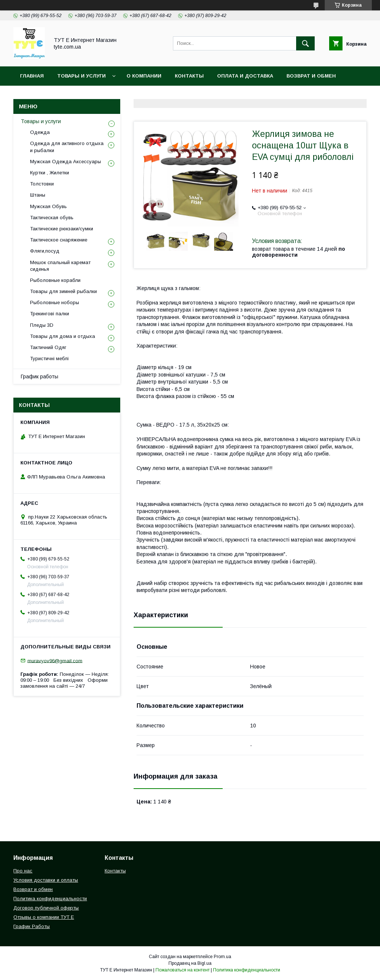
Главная (32, 76)
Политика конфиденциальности (69, 95)
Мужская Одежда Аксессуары (65, 162)
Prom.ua (222, 957)
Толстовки (42, 184)
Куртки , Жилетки (50, 173)
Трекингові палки (50, 314)
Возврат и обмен (311, 76)
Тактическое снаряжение (59, 240)
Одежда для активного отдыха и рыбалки (67, 147)
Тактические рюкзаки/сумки (62, 229)
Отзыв (249, 95)
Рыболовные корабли (55, 280)
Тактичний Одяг (48, 347)
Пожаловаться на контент (183, 970)
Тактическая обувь (52, 218)
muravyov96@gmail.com (55, 660)
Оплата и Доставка (245, 76)
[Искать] (305, 43)
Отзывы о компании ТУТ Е (44, 917)
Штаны (38, 195)
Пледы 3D (42, 325)
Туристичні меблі (49, 359)
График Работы (32, 926)
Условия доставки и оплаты (46, 880)
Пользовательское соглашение (179, 95)
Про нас (23, 871)
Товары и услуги (81, 76)
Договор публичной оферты (46, 908)
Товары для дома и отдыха (63, 336)
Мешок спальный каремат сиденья (60, 266)
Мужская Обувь (48, 206)
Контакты (189, 76)
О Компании (144, 76)
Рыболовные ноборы (55, 302)
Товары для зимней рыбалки (63, 291)
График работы (40, 376)
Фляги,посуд (45, 251)
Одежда (40, 132)
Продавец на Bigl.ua (190, 963)
